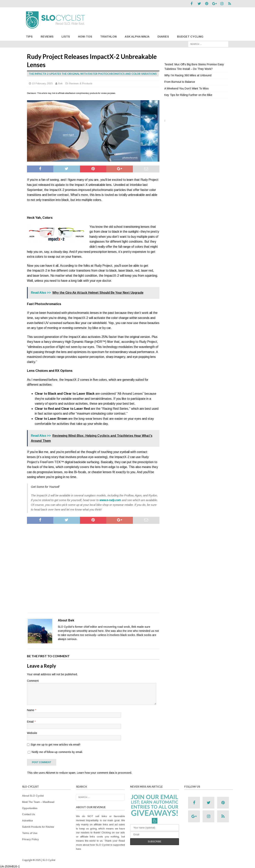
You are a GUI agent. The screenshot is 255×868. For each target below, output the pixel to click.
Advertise (27, 820)
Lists (66, 36)
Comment (33, 680)
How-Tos (85, 36)
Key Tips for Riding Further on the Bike (188, 94)
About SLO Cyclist (33, 795)
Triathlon (108, 36)
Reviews (47, 36)
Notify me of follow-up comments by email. (57, 751)
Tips (29, 36)
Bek (60, 83)
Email (31, 721)
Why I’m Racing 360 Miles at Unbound (188, 75)
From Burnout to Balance (180, 81)
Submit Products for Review (38, 826)
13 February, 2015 (42, 83)
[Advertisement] (93, 568)
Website (32, 732)
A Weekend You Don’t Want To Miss (187, 88)
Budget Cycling (190, 36)
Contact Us (29, 814)
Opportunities (30, 808)
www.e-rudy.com (110, 499)
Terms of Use (30, 832)
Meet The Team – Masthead (38, 801)
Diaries (163, 36)
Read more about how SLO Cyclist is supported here (100, 844)
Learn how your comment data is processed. (105, 772)
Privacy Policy (30, 839)
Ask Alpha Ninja (137, 36)
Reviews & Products (81, 83)
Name (31, 710)
